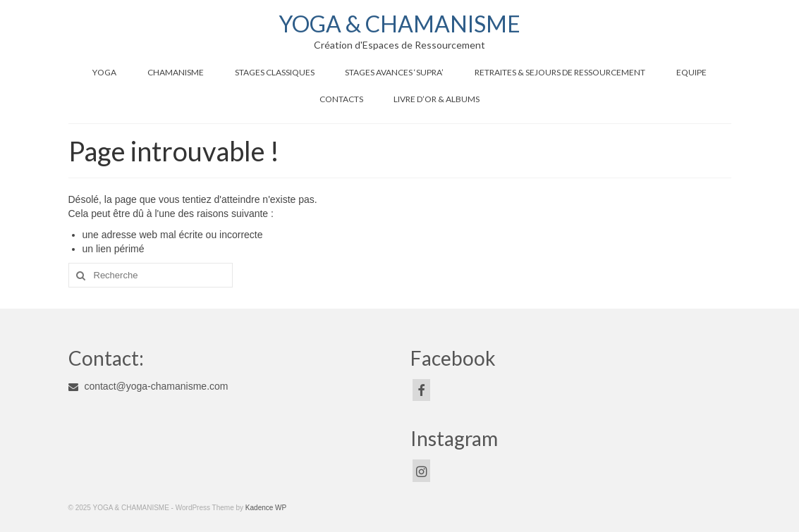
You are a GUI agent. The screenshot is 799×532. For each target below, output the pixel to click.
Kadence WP (266, 508)
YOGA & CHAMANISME (399, 24)
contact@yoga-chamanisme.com (148, 386)
